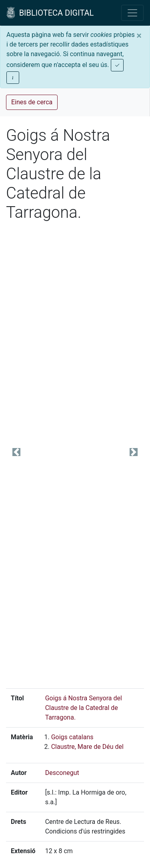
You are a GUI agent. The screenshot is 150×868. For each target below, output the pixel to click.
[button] (16, 452)
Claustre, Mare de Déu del (87, 747)
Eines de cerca (32, 102)
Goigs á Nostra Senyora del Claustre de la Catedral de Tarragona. (84, 708)
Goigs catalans (72, 737)
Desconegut (62, 773)
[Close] (139, 36)
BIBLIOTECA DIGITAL (50, 13)
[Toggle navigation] (132, 13)
